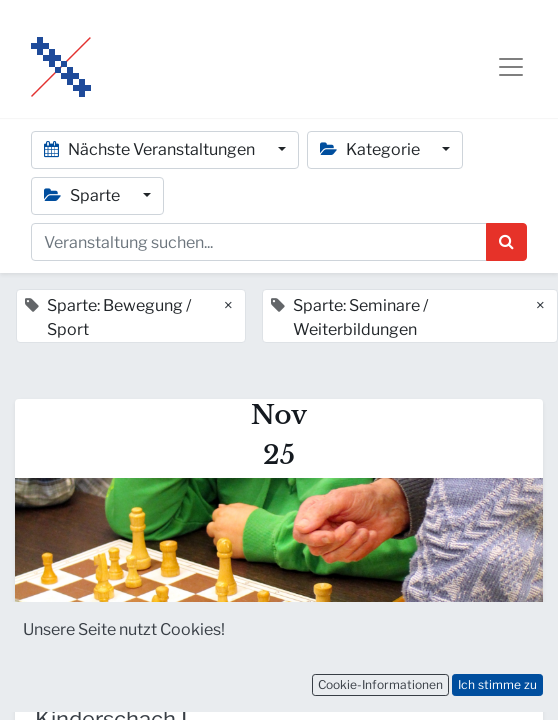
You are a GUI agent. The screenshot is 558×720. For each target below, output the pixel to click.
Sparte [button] (83, 195)
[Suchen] (506, 242)
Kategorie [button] (371, 149)
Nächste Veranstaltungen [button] (151, 149)
